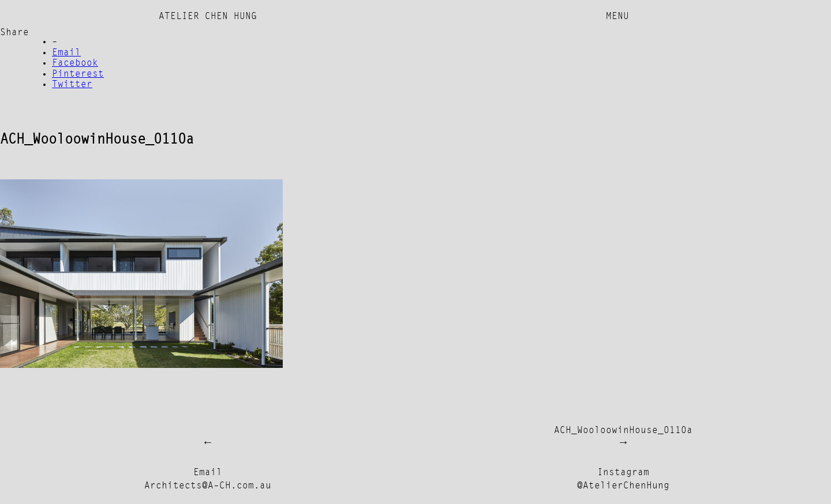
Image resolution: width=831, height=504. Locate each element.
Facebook (75, 63)
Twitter (72, 85)
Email (66, 53)
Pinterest (78, 74)
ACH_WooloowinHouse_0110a (623, 431)
